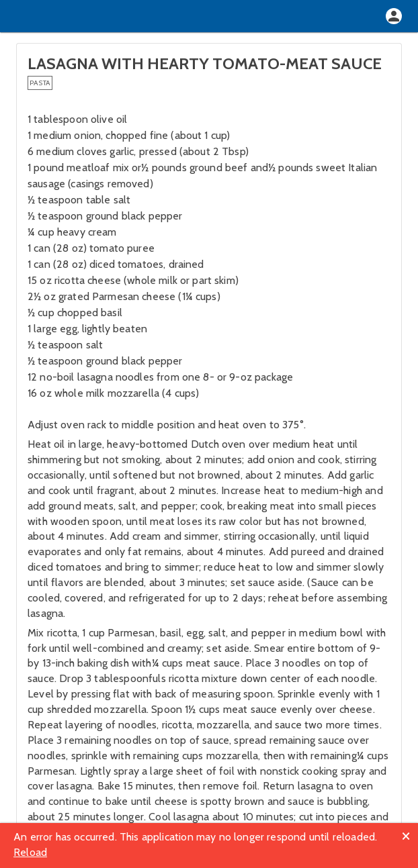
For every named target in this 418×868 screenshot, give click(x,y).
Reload (30, 852)
